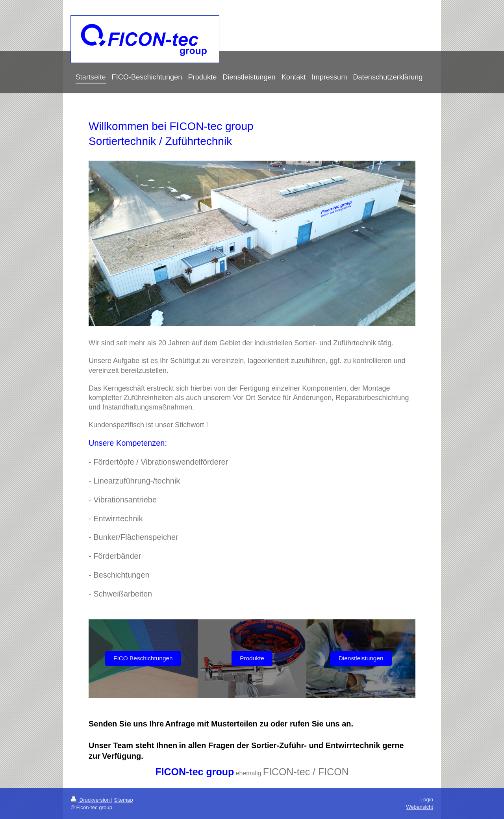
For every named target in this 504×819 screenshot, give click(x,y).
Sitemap (123, 800)
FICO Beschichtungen (143, 658)
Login (427, 800)
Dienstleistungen (361, 658)
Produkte (252, 658)
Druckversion (91, 800)
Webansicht (420, 807)
